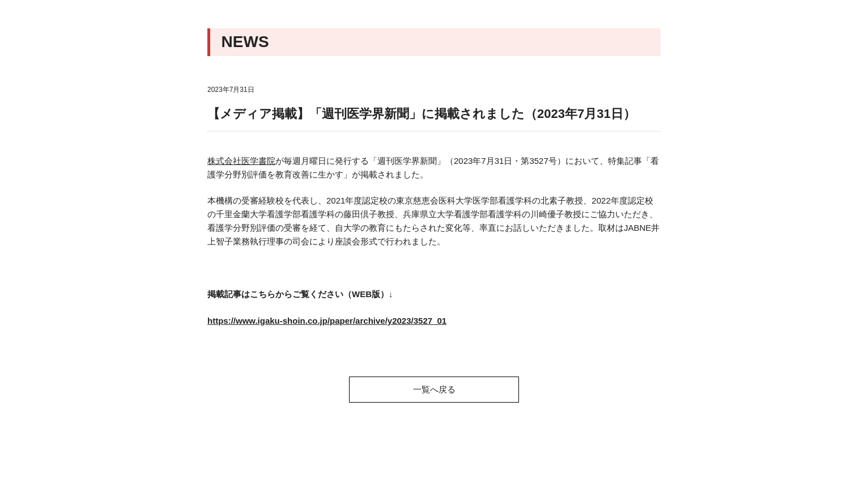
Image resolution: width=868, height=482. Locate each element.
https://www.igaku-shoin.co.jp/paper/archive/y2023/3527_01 (327, 321)
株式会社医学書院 (241, 161)
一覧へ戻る (434, 389)
